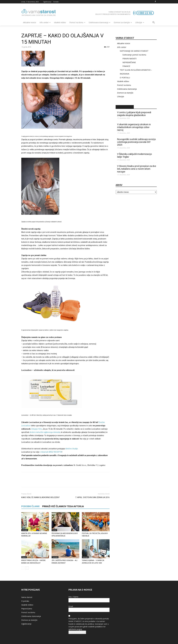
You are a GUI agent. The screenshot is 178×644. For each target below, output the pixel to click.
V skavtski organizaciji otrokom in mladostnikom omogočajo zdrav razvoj (134, 127)
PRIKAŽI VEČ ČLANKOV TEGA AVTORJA (63, 506)
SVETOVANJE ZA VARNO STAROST (134, 51)
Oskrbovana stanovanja (127, 89)
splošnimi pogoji (75, 629)
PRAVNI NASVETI (130, 59)
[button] (154, 23)
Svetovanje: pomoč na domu (134, 55)
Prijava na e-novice (77, 632)
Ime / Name (73, 597)
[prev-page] (23, 568)
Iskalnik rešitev (123, 81)
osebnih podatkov (95, 627)
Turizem (55, 557)
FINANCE (126, 66)
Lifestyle (25, 530)
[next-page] (27, 568)
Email (71, 606)
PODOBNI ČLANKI (30, 506)
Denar (54, 530)
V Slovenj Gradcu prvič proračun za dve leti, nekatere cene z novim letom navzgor (137, 169)
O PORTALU (125, 78)
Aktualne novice (124, 43)
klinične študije (72, 449)
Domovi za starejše (125, 93)
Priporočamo (27, 609)
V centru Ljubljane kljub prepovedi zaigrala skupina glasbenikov (134, 114)
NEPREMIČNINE (129, 62)
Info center (122, 47)
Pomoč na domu (124, 85)
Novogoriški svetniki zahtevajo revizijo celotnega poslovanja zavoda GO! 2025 (136, 142)
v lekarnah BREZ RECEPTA (51, 452)
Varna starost (27, 597)
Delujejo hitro (37, 429)
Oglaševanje (26, 624)
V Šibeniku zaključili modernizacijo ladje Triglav (134, 155)
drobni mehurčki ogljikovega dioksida (45, 432)
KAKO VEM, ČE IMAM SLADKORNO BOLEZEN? (40, 497)
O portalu (25, 601)
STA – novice (125, 107)
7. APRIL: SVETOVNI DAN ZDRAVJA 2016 (92, 497)
